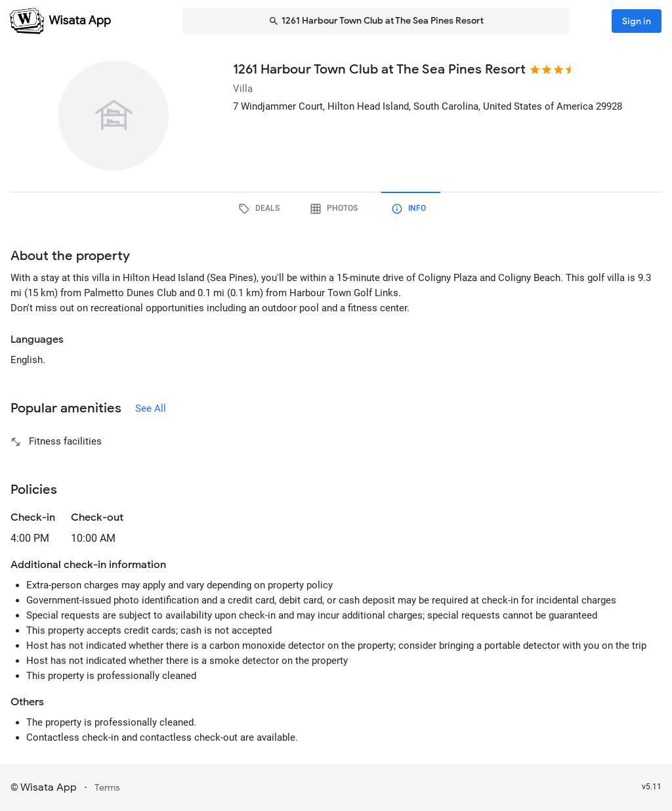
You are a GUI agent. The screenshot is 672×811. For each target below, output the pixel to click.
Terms (107, 788)
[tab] (261, 209)
